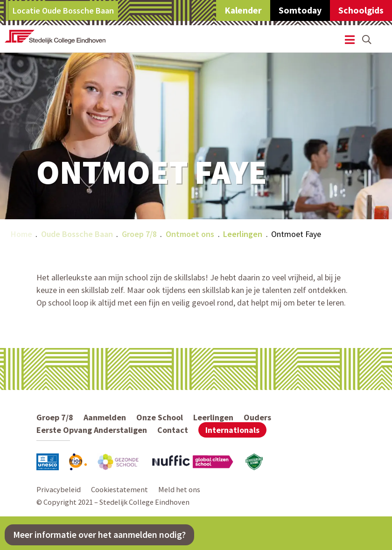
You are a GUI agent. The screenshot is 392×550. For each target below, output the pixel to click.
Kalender (243, 10)
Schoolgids (361, 10)
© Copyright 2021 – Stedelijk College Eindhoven (113, 502)
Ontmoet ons (190, 234)
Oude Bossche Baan (77, 234)
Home (21, 234)
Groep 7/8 (139, 234)
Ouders (257, 417)
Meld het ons (179, 489)
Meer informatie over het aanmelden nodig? (99, 535)
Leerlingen (243, 234)
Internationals (232, 430)
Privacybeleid (59, 489)
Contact (173, 430)
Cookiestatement (119, 489)
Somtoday (300, 10)
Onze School (160, 417)
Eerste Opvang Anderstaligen (92, 430)
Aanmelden (105, 417)
